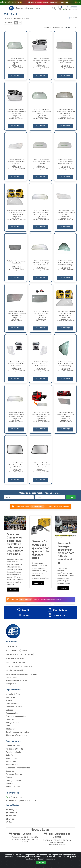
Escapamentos (12, 713)
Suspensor (10, 771)
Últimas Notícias (37, 506)
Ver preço (16, 75)
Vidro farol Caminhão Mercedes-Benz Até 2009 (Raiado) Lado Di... (41, 414)
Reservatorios (11, 758)
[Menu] (6, 8)
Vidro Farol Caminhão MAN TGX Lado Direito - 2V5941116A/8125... (66, 313)
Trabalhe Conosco (12, 678)
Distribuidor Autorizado (15, 662)
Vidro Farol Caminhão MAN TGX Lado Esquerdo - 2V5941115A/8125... (17, 212)
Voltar (73, 18)
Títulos (24, 615)
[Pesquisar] (54, 8)
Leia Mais (13, 589)
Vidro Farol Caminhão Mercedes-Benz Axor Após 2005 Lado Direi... (17, 111)
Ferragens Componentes (16, 716)
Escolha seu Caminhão (15, 670)
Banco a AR (10, 697)
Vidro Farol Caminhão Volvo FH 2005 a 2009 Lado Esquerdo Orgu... (66, 263)
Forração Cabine (12, 723)
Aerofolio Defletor (13, 694)
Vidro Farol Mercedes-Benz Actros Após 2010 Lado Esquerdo (41, 465)
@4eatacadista (25, 599)
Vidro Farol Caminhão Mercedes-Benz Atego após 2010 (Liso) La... (41, 212)
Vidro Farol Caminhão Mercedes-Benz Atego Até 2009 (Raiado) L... (66, 111)
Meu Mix (24, 610)
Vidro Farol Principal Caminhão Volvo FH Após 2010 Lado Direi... (17, 364)
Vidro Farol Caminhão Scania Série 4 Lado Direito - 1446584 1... (41, 162)
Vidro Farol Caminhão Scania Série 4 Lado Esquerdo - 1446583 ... (66, 162)
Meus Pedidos (57, 610)
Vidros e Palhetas (13, 787)
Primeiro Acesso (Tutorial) (17, 650)
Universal (9, 784)
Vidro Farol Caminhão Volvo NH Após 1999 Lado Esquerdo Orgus (17, 313)
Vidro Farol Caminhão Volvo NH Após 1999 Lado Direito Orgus (66, 414)
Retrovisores (11, 762)
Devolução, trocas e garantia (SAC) (20, 654)
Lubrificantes (11, 719)
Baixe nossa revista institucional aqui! (21, 674)
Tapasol (9, 777)
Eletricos (9, 710)
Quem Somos (11, 646)
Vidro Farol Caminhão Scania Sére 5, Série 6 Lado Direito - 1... (41, 111)
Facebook (11, 813)
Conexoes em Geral (14, 707)
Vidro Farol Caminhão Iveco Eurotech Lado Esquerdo (41, 313)
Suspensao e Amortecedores (18, 768)
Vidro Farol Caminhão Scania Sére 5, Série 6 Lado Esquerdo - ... (17, 61)
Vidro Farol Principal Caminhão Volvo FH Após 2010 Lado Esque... (41, 364)
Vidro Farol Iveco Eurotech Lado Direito (17, 262)
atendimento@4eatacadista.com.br (22, 800)
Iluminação (10, 729)
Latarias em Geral (13, 746)
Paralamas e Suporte (14, 749)
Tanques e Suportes (14, 774)
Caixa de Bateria (12, 704)
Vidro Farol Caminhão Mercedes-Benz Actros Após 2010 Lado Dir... (17, 465)
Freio (8, 726)
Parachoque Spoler (14, 752)
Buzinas (9, 701)
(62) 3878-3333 (70, 9)
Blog (9, 822)
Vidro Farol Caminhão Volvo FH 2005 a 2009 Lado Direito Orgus (66, 364)
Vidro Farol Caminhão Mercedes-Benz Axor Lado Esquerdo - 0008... (41, 61)
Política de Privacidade (15, 658)
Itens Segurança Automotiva (17, 732)
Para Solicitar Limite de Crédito (16, 681)
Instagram (11, 810)
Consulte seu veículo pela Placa (19, 666)
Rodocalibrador (12, 765)
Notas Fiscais (57, 615)
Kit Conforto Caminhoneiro (16, 735)
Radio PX (9, 755)
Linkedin (11, 819)
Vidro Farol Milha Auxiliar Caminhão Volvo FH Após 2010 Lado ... (17, 162)
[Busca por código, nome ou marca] (33, 8)
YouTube (11, 816)
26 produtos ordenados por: (54, 27)
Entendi (41, 862)
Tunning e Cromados (14, 780)
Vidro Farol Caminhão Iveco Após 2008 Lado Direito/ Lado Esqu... (66, 61)
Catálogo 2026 (11, 684)
